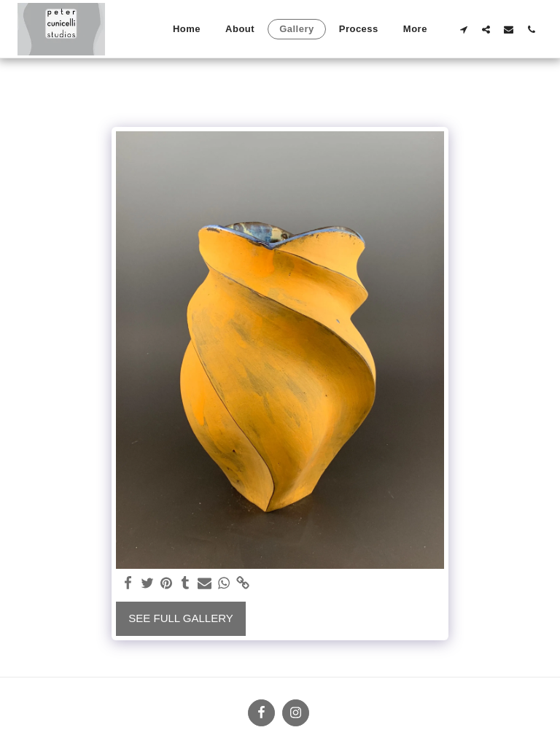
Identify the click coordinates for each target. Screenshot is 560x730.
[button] (463, 29)
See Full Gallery (180, 618)
